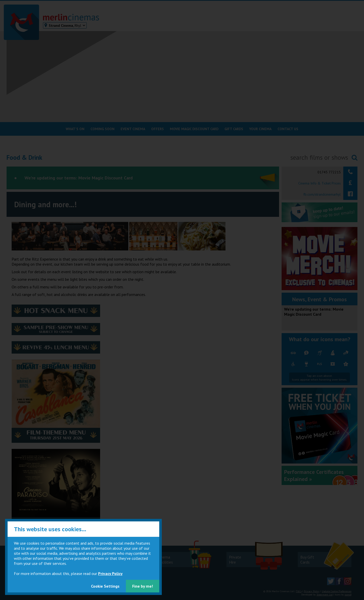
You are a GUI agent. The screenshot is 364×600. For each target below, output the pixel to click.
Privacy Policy (110, 573)
